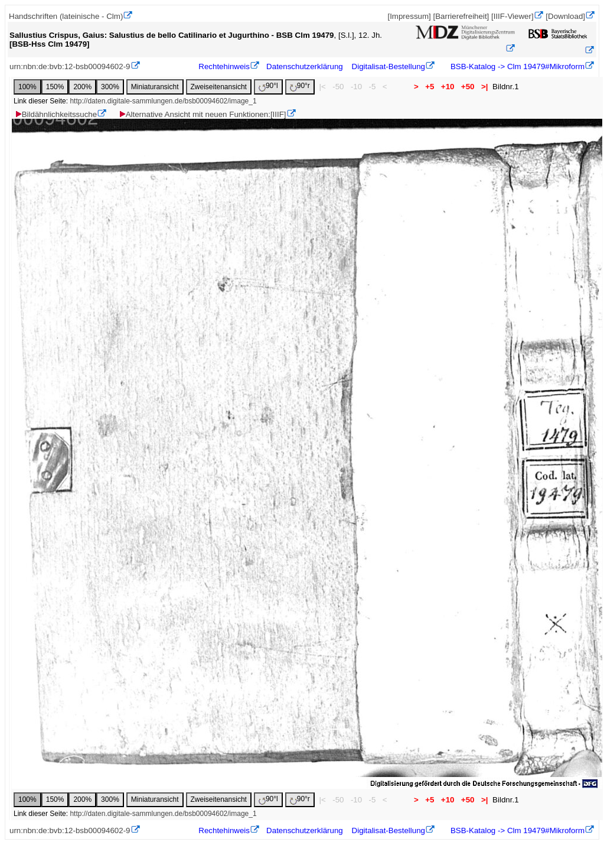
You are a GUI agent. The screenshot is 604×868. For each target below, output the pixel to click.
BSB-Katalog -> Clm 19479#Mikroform (516, 66)
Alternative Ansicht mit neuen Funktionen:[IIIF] (202, 114)
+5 (430, 87)
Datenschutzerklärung (305, 66)
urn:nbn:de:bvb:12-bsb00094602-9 (70, 66)
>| (484, 87)
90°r (300, 87)
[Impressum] (409, 16)
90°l (268, 87)
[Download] (565, 16)
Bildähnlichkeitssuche (55, 114)
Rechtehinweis (224, 66)
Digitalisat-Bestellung (388, 66)
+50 (468, 87)
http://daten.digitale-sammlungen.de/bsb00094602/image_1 (163, 101)
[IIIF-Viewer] (512, 16)
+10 (448, 87)
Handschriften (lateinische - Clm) (66, 16)
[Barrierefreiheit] (461, 16)
